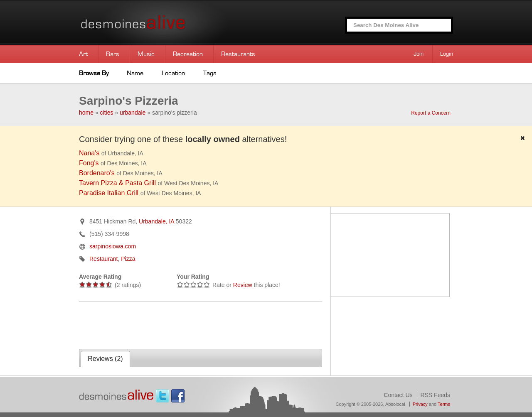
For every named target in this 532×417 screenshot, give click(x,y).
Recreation (188, 54)
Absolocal (395, 404)
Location (173, 73)
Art (83, 54)
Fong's (89, 163)
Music (146, 54)
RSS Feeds (435, 395)
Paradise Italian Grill (109, 193)
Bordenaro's (97, 173)
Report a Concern (431, 113)
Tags (210, 73)
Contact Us (398, 395)
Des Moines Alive (162, 23)
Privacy (420, 404)
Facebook (178, 396)
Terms (444, 404)
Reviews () (105, 359)
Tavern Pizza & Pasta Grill (117, 183)
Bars (113, 54)
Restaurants (238, 54)
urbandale (133, 113)
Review (243, 285)
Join (419, 54)
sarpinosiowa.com (113, 246)
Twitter (163, 396)
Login (447, 54)
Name (135, 73)
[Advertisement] (176, 324)
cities (107, 113)
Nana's (89, 153)
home (86, 113)
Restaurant (103, 259)
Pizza (128, 259)
